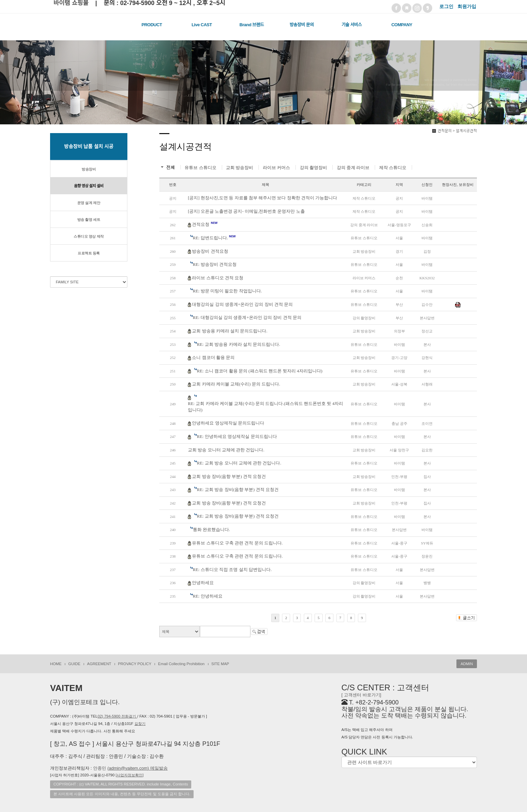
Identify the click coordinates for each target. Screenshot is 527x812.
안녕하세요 (203, 583)
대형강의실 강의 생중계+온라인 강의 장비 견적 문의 (242, 304)
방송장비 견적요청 (210, 251)
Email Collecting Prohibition (181, 664)
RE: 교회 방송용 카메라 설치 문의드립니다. (239, 344)
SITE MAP (220, 664)
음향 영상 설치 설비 (89, 186)
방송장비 (89, 169)
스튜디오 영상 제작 (89, 236)
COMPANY (402, 25)
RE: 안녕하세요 (208, 596)
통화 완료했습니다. (212, 530)
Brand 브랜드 (252, 25)
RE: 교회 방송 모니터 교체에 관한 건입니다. (239, 463)
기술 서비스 (352, 25)
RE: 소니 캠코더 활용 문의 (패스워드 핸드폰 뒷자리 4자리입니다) (260, 371)
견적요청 (205, 224)
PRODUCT (152, 25)
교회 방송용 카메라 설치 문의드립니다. (230, 331)
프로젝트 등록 (89, 253)
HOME (56, 664)
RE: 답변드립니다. (215, 238)
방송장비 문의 (302, 25)
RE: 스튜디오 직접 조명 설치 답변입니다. (232, 570)
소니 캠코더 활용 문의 (213, 357)
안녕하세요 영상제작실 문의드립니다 (228, 423)
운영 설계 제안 (89, 203)
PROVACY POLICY (135, 664)
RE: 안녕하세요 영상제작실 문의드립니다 (237, 436)
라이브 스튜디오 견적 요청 (218, 278)
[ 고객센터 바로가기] (361, 695)
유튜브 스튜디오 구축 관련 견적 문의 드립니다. (237, 543)
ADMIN (467, 664)
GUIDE (74, 664)
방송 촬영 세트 (89, 219)
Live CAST (202, 25)
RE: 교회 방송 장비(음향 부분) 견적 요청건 (238, 490)
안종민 (130, 768)
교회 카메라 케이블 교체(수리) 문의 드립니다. (236, 384)
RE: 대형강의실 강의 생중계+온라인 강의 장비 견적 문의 (247, 317)
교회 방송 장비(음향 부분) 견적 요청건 (229, 476)
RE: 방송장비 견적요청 (215, 264)
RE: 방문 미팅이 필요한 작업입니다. (227, 291)
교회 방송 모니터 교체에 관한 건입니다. (226, 450)
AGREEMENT (99, 664)
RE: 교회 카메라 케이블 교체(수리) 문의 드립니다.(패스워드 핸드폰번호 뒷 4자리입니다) (266, 407)
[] (130, 775)
